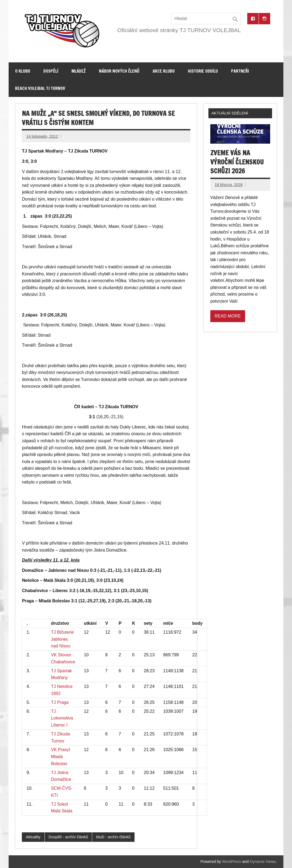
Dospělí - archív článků (68, 837)
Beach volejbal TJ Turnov (40, 88)
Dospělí (51, 71)
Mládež (79, 71)
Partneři (240, 71)
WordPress (232, 862)
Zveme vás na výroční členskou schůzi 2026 (237, 162)
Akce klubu (164, 71)
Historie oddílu (203, 71)
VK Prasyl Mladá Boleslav (60, 756)
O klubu (23, 71)
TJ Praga (60, 702)
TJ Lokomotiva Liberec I (62, 718)
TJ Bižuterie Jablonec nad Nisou (62, 639)
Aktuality (33, 837)
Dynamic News (263, 862)
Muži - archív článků (113, 837)
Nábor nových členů (119, 71)
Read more (228, 316)
